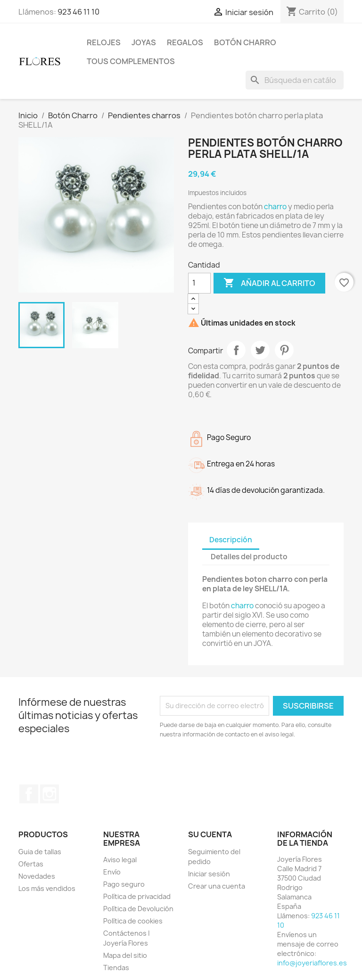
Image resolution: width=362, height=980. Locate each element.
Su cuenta (210, 834)
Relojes (104, 42)
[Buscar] (295, 80)
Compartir (236, 350)
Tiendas (116, 968)
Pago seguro (124, 884)
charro (275, 207)
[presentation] (239, 765)
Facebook (29, 794)
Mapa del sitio (125, 955)
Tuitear (260, 350)
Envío (112, 872)
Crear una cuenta (217, 886)
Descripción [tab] (231, 540)
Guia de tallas (40, 852)
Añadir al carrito (269, 283)
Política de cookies (133, 921)
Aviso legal (120, 860)
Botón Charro (245, 42)
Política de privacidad (137, 896)
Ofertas (31, 864)
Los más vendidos (47, 888)
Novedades (37, 876)
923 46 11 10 (78, 12)
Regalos (185, 42)
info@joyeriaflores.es (312, 963)
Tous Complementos (131, 61)
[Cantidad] (199, 283)
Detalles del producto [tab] (249, 557)
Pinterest (284, 350)
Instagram (49, 794)
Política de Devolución (138, 909)
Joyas (144, 42)
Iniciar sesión (209, 874)
